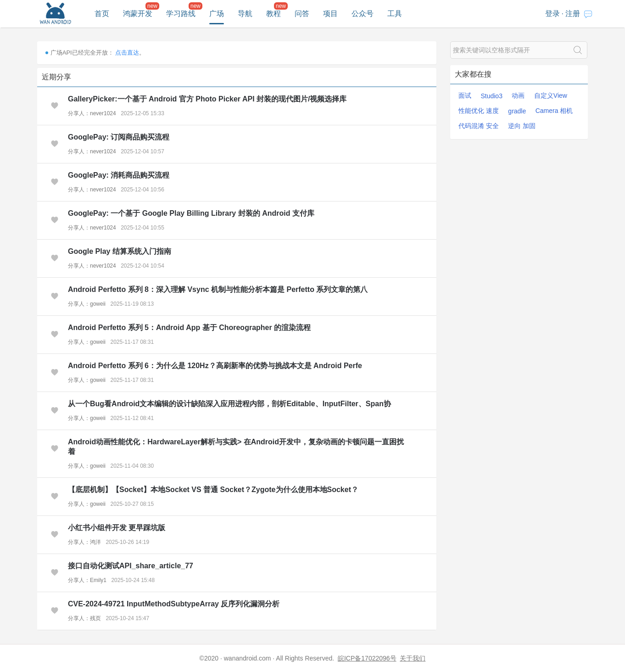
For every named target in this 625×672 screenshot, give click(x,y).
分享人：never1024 (92, 113)
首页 (102, 14)
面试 (465, 95)
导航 (245, 14)
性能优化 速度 (479, 111)
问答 (302, 14)
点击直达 (127, 53)
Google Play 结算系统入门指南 (120, 251)
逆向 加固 (522, 126)
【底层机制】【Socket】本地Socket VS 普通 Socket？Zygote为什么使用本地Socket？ (213, 490)
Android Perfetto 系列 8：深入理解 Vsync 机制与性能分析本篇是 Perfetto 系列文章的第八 (218, 289)
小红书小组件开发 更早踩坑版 (117, 528)
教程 (273, 14)
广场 (217, 14)
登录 (552, 14)
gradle (517, 111)
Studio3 (491, 96)
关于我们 (413, 658)
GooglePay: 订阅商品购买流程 (119, 137)
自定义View (551, 95)
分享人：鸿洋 (84, 542)
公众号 (363, 14)
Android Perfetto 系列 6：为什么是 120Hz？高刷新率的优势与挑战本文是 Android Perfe (215, 366)
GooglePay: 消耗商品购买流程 (119, 175)
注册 (573, 14)
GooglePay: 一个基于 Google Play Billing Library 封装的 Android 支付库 (191, 213)
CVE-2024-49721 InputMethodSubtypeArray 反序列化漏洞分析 (174, 604)
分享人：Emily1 (87, 580)
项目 (330, 14)
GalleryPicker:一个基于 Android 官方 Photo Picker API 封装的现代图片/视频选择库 (207, 99)
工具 (395, 14)
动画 (518, 95)
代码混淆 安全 (479, 126)
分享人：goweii (87, 304)
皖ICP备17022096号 (367, 658)
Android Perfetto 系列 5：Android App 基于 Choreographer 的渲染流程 (189, 328)
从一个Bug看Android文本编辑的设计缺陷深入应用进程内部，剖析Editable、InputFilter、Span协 (229, 404)
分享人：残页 (84, 618)
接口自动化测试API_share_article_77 (131, 566)
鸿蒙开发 (138, 14)
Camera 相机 (554, 111)
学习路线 (181, 14)
